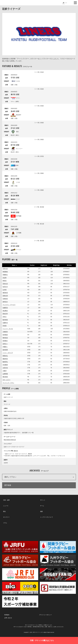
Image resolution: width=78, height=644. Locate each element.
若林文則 (5, 296)
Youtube (62, 532)
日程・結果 (6, 500)
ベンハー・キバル (8, 329)
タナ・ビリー (6, 380)
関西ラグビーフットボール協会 (20, 561)
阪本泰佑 (5, 320)
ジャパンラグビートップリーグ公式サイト (8, 3)
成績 (41, 511)
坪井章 (5, 326)
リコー (15, 199)
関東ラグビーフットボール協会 (58, 547)
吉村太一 (5, 344)
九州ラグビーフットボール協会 (58, 561)
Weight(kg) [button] (56, 265)
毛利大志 (5, 284)
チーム (42, 506)
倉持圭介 (5, 302)
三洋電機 (16, 233)
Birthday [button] (69, 265)
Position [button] (32, 265)
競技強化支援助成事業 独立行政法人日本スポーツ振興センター (58, 588)
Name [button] (14, 265)
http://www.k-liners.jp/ (10, 440)
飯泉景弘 (5, 362)
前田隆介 (5, 341)
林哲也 (5, 281)
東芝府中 (16, 115)
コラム (5, 523)
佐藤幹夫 (5, 323)
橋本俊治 (5, 338)
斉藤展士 (5, 275)
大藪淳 (5, 371)
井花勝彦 (5, 365)
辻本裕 (5, 290)
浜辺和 (5, 278)
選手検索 (8, 485)
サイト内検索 (70, 3)
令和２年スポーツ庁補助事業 (20, 601)
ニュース (6, 506)
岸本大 (5, 317)
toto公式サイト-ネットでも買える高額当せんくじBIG (20, 588)
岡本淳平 (5, 314)
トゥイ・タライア (8, 353)
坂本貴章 (5, 350)
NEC (15, 132)
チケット (43, 500)
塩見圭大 (5, 287)
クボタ (15, 81)
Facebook (39, 532)
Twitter (15, 532)
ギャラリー (6, 517)
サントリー (17, 149)
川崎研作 (5, 332)
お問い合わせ (8, 618)
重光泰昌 (5, 377)
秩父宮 (15, 135)
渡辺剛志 (5, 311)
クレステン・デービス (9, 305)
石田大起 (5, 269)
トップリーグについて (47, 517)
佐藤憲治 (5, 308)
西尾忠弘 (5, 356)
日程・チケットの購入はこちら (42, 640)
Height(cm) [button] (44, 265)
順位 (4, 511)
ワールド (16, 250)
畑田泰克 (5, 293)
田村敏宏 (5, 335)
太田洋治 (5, 368)
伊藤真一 (5, 347)
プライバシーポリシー (45, 615)
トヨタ (15, 182)
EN (66, 3)
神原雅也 (5, 272)
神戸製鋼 (16, 216)
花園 (15, 85)
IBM (15, 165)
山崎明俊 (5, 374)
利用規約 (7, 615)
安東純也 (5, 299)
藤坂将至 (5, 359)
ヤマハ (15, 98)
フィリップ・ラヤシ (8, 383)
